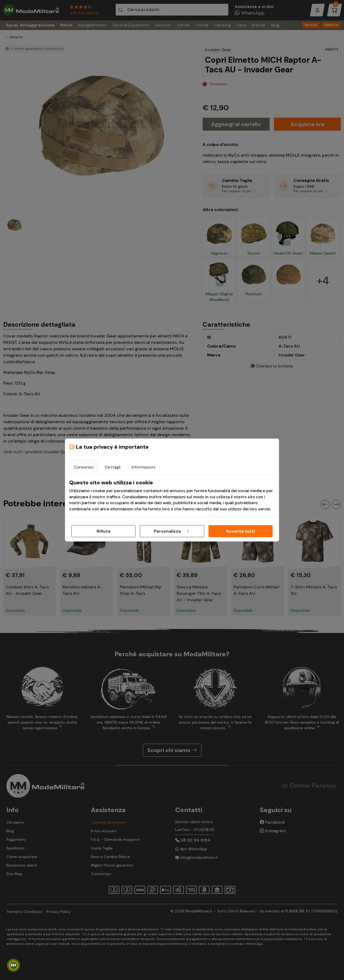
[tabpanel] (172, 496)
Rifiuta (103, 531)
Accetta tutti (240, 531)
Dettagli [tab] (113, 467)
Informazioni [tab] (144, 467)
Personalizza (172, 531)
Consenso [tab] (84, 467)
